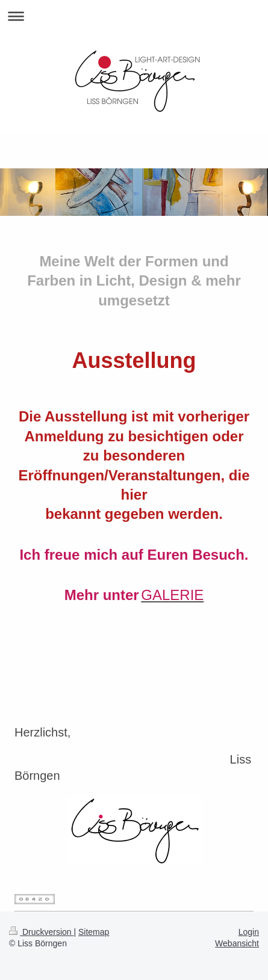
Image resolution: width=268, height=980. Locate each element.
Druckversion (41, 932)
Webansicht (237, 943)
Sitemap (94, 932)
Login (249, 932)
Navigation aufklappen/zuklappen (134, 16)
